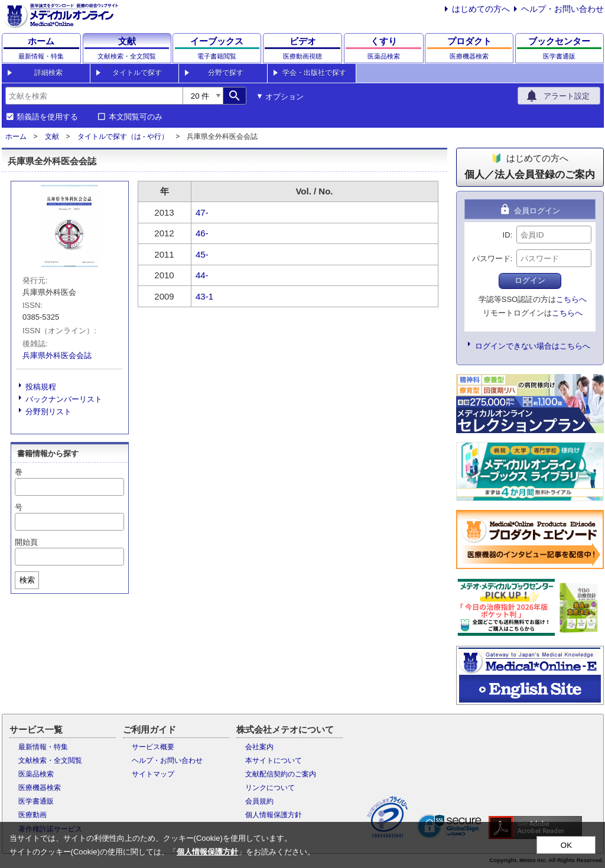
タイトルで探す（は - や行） (123, 136)
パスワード (491, 259)
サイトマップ (153, 774)
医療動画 (32, 815)
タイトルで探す (137, 73)
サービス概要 (153, 747)
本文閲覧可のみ (136, 117)
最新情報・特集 (43, 747)
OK (566, 845)
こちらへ (571, 299)
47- (202, 212)
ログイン (530, 280)
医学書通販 (36, 801)
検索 (27, 580)
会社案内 (259, 747)
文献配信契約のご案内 (281, 774)
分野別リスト (48, 412)
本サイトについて (274, 760)
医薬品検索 (36, 774)
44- (202, 275)
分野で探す (226, 73)
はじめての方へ (481, 9)
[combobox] (94, 96)
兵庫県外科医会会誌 (57, 355)
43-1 (204, 296)
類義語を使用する (47, 117)
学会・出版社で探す (314, 73)
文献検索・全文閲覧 (50, 760)
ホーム (16, 136)
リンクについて (270, 788)
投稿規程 (41, 387)
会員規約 (259, 801)
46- (202, 233)
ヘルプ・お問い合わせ (562, 9)
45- (202, 254)
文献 (52, 136)
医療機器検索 (40, 788)
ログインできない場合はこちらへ (533, 346)
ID (507, 235)
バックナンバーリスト (64, 399)
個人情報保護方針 (274, 815)
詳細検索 (48, 73)
